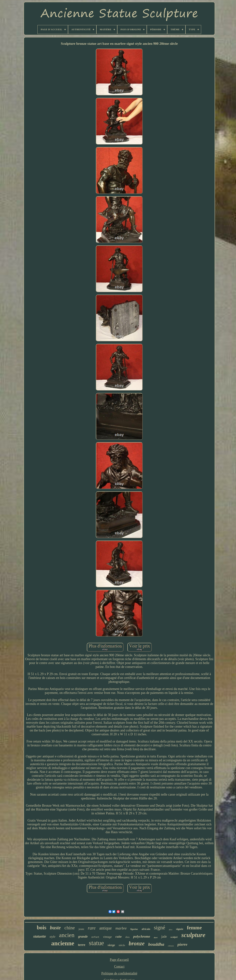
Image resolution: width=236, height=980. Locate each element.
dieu (127, 937)
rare (92, 928)
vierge (111, 945)
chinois (171, 946)
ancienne (63, 943)
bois (41, 927)
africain (146, 929)
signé (159, 927)
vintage (107, 937)
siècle (122, 945)
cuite (119, 937)
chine (70, 928)
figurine (134, 929)
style (52, 937)
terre (81, 945)
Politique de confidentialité (119, 973)
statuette (40, 936)
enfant (95, 937)
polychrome (142, 936)
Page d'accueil (119, 960)
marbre (121, 928)
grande (83, 937)
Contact (119, 967)
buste (55, 928)
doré (156, 937)
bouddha (156, 944)
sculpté (174, 937)
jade (164, 937)
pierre (183, 944)
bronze (137, 943)
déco (171, 930)
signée (180, 929)
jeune (81, 929)
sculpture (193, 935)
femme (194, 928)
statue (96, 943)
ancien (67, 935)
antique (105, 928)
